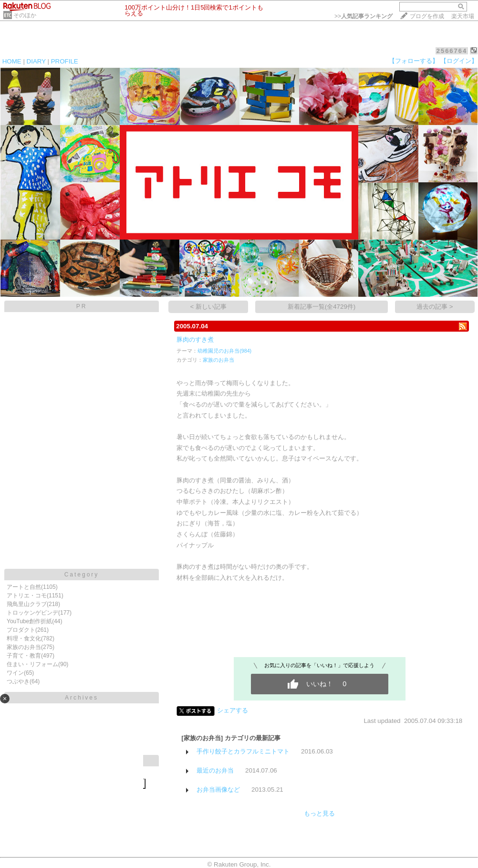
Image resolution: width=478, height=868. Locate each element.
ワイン (15, 673)
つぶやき (18, 681)
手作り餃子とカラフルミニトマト (243, 751)
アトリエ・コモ (27, 596)
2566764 (452, 51)
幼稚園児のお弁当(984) (224, 351)
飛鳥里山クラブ (27, 604)
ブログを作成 (427, 16)
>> (364, 16)
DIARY (36, 61)
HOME (12, 61)
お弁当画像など (218, 790)
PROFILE (65, 61)
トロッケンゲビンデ (32, 613)
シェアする (233, 710)
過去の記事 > (435, 307)
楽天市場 (463, 16)
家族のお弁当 (24, 647)
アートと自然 (24, 587)
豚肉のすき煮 (195, 340)
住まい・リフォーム (32, 664)
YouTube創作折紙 (29, 621)
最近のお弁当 (215, 770)
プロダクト (21, 630)
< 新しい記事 (209, 307)
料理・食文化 (24, 638)
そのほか (25, 15)
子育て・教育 (24, 656)
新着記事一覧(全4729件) (322, 307)
